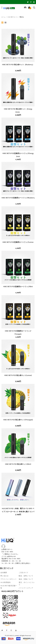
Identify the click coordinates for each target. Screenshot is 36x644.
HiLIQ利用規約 (6, 582)
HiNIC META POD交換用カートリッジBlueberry (18, 198)
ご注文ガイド (24, 572)
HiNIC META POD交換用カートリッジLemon (18, 242)
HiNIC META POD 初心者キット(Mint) (18, 464)
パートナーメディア (26, 588)
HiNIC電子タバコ (13, 17)
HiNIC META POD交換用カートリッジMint (18, 287)
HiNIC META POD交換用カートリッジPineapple (18, 332)
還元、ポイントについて (27, 583)
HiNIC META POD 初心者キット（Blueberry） (18, 65)
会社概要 (4, 572)
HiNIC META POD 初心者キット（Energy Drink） (18, 110)
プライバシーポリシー (8, 579)
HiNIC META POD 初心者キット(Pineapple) (18, 420)
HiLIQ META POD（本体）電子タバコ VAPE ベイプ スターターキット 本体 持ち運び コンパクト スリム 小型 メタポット (18, 510)
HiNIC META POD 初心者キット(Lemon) (18, 375)
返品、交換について (26, 579)
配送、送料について (26, 576)
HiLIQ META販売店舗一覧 (9, 587)
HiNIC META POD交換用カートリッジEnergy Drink (18, 155)
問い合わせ (4, 576)
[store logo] (9, 8)
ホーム (3, 17)
